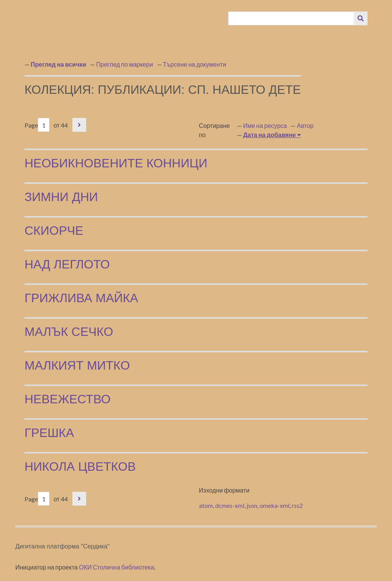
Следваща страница (79, 125)
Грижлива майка (81, 298)
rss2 (297, 505)
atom (206, 505)
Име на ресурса (265, 125)
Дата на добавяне (270, 135)
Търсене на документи (195, 64)
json (252, 505)
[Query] (291, 18)
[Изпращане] (361, 18)
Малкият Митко (77, 365)
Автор (305, 125)
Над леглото (67, 264)
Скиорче (54, 231)
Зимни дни (61, 197)
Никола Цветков (80, 466)
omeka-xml (274, 505)
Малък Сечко (69, 332)
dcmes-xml (230, 505)
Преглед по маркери (124, 64)
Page (37, 125)
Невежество (68, 399)
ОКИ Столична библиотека (117, 567)
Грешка (49, 433)
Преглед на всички (58, 64)
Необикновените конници (116, 163)
